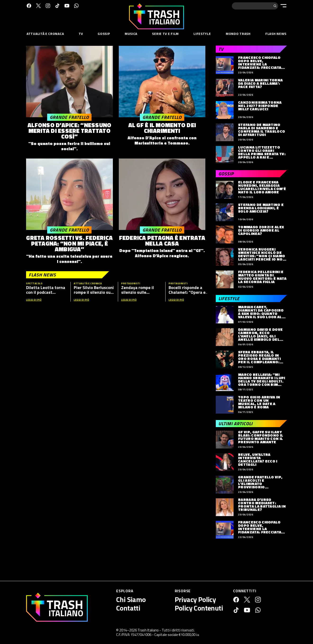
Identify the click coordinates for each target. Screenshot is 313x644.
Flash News (276, 34)
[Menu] (283, 6)
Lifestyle (202, 34)
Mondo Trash (238, 34)
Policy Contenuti (199, 608)
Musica (131, 34)
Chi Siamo (131, 599)
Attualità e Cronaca (45, 34)
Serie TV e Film (165, 34)
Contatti (128, 608)
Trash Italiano (148, 630)
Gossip (104, 34)
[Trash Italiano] (57, 607)
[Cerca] (275, 6)
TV (81, 34)
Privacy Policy (195, 599)
